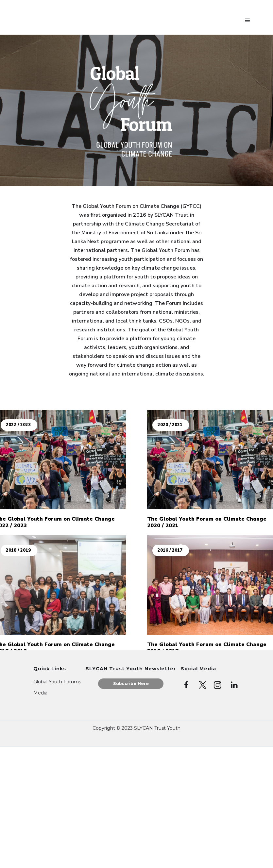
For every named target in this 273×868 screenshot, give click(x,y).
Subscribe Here (131, 684)
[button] (247, 21)
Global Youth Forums (57, 682)
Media (40, 693)
